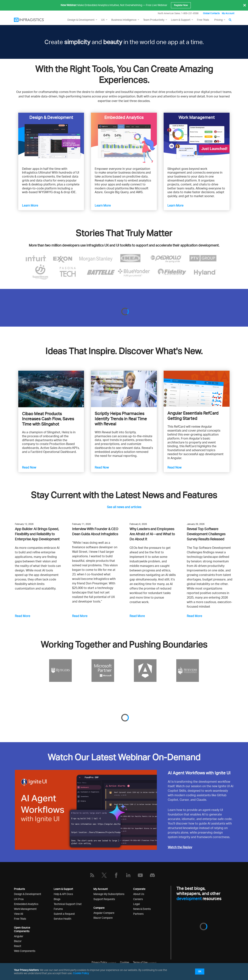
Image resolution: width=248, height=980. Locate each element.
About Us (139, 894)
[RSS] (92, 875)
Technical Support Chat (68, 904)
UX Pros (19, 899)
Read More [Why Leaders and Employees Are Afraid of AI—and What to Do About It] (137, 616)
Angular (19, 936)
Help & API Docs (63, 894)
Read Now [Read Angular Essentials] (174, 467)
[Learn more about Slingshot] (196, 138)
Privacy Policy (99, 962)
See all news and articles (124, 507)
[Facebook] (116, 875)
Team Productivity (154, 20)
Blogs (57, 899)
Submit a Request (64, 914)
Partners (138, 914)
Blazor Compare (103, 918)
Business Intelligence (124, 20)
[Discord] (152, 875)
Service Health (62, 919)
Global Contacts (211, 13)
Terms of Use (140, 962)
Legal (136, 904)
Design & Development (27, 894)
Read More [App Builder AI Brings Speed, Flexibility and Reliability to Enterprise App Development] (23, 616)
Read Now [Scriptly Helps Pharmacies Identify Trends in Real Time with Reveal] (102, 467)
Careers (138, 899)
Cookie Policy (81, 973)
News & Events (142, 909)
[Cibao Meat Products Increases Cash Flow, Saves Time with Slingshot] (51, 389)
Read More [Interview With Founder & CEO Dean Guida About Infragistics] (80, 616)
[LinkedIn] (128, 875)
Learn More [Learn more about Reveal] (103, 205)
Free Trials (203, 20)
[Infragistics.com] (33, 20)
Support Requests (104, 899)
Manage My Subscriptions (109, 894)
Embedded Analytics (26, 904)
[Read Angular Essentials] (196, 389)
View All (18, 914)
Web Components (25, 951)
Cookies (125, 962)
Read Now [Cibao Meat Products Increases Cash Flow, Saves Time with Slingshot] (29, 467)
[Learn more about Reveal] (124, 138)
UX (103, 20)
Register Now (181, 5)
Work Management (25, 909)
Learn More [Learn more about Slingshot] (175, 205)
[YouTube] (140, 875)
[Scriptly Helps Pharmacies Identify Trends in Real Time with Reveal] (124, 389)
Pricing (218, 20)
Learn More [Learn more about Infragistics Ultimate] (30, 205)
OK (200, 971)
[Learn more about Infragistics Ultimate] (51, 138)
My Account (228, 13)
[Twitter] (104, 875)
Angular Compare (104, 913)
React (18, 946)
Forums (58, 909)
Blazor (18, 941)
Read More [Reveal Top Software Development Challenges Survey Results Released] (194, 616)
